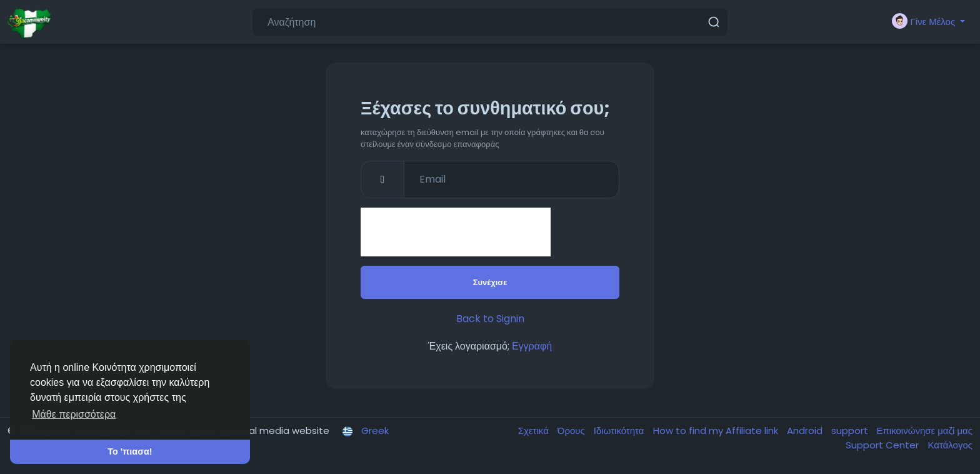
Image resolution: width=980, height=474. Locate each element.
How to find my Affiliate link (717, 431)
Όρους (572, 431)
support (851, 431)
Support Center (883, 445)
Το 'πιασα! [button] (130, 451)
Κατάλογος (950, 445)
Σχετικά (535, 431)
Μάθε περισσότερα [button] (74, 414)
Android (806, 431)
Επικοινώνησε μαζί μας (925, 431)
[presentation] (456, 232)
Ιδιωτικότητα (620, 431)
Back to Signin (490, 319)
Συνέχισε (490, 282)
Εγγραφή (532, 346)
